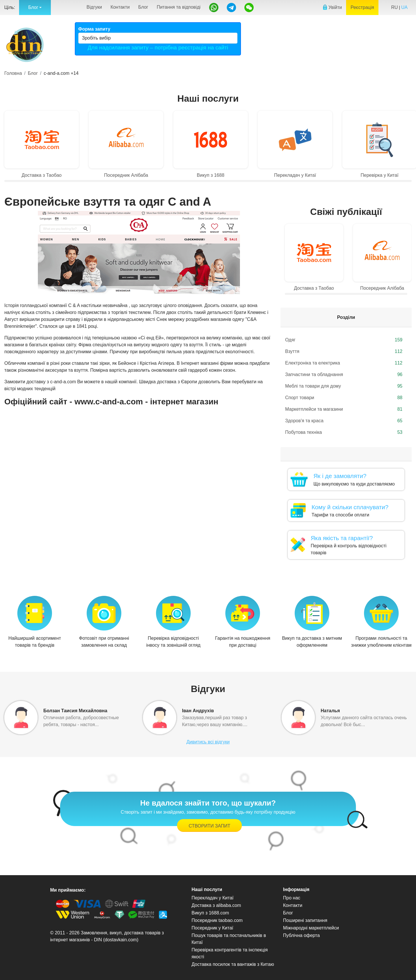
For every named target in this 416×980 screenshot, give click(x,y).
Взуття (344, 352)
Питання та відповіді (179, 7)
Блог (143, 7)
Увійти (332, 7)
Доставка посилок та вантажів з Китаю (233, 964)
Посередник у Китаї (212, 928)
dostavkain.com (121, 940)
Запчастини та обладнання (344, 375)
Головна (13, 73)
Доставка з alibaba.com (216, 905)
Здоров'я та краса (344, 421)
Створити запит (209, 826)
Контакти (120, 7)
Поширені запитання (305, 920)
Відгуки (94, 7)
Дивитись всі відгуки (208, 742)
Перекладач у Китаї (212, 898)
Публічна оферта (301, 935)
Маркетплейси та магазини (344, 409)
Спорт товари (344, 398)
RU (394, 7)
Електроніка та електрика (344, 363)
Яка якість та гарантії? (342, 538)
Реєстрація (362, 7)
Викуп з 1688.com (210, 913)
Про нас (292, 898)
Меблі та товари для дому (344, 386)
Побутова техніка (344, 432)
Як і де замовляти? (340, 476)
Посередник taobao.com (217, 920)
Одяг (344, 340)
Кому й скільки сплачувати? (350, 507)
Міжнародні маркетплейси (311, 928)
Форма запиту (94, 29)
